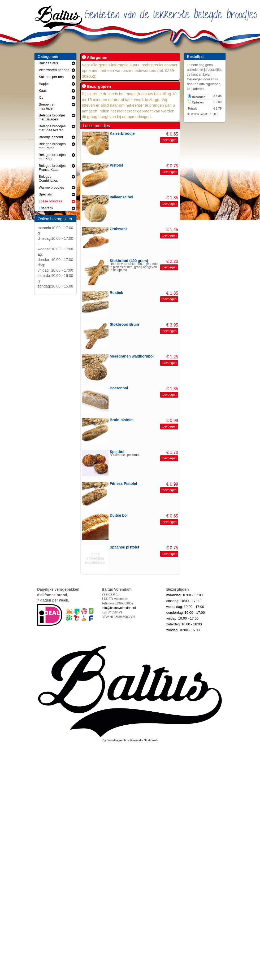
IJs (57, 97)
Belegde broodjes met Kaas (57, 157)
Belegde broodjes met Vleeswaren (57, 128)
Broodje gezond (57, 137)
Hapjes (57, 84)
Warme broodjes (57, 187)
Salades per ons (57, 77)
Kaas (57, 91)
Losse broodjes (57, 201)
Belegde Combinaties (57, 178)
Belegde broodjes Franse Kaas (57, 168)
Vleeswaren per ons (57, 70)
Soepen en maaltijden (57, 106)
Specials (57, 194)
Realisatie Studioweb (144, 740)
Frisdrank (57, 208)
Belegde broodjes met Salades (57, 117)
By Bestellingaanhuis (116, 740)
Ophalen (196, 102)
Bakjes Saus (57, 63)
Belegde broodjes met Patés (57, 146)
